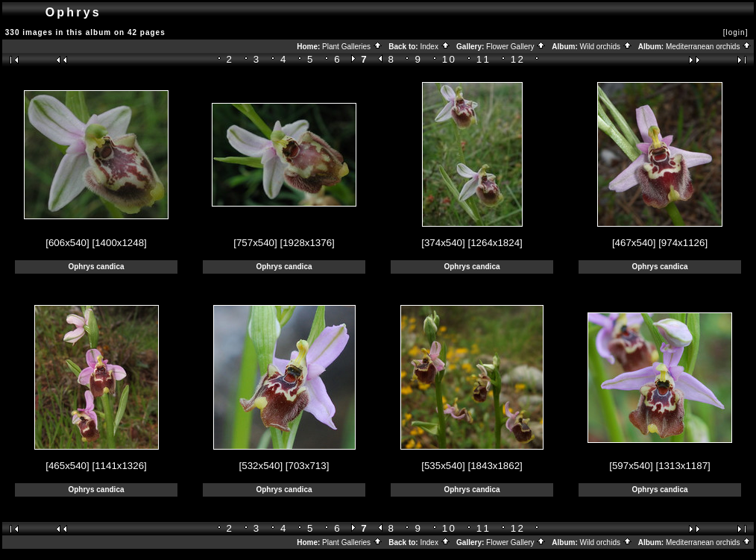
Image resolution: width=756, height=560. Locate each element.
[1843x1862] (495, 466)
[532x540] (261, 466)
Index (435, 47)
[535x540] (443, 466)
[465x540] (67, 466)
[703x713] (308, 466)
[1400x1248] (119, 243)
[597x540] (631, 466)
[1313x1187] (683, 466)
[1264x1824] (495, 243)
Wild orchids (606, 47)
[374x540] (443, 243)
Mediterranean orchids (709, 47)
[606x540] (67, 243)
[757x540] (255, 243)
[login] (736, 32)
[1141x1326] (119, 466)
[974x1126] (683, 243)
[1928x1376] (307, 243)
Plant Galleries (352, 47)
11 (484, 59)
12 (518, 59)
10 (450, 59)
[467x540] (634, 243)
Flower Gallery (516, 47)
